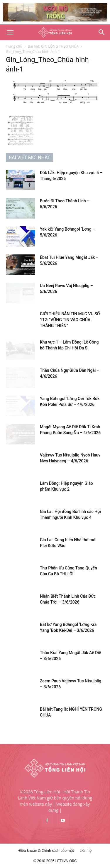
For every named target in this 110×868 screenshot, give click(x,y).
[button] (10, 32)
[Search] (102, 32)
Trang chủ (14, 46)
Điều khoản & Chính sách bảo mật (46, 850)
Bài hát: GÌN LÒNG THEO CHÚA (53, 46)
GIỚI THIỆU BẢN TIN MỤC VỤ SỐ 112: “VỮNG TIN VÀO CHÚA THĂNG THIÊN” (70, 320)
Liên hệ (86, 850)
